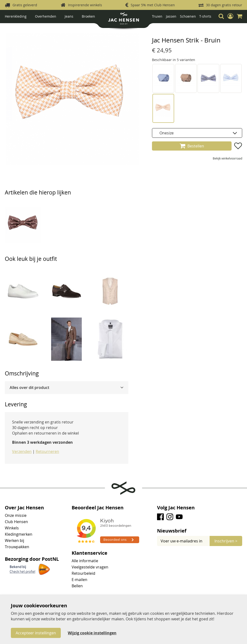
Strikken (14, 27)
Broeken (88, 16)
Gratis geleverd (25, 5)
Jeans (69, 16)
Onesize (167, 133)
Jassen (171, 16)
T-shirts (205, 16)
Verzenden (22, 451)
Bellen (77, 586)
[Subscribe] (226, 541)
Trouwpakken (17, 547)
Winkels (12, 528)
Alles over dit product (29, 388)
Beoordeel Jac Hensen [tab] (98, 508)
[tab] (67, 388)
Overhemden (46, 16)
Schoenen (188, 16)
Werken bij (14, 540)
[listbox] (197, 133)
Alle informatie (85, 561)
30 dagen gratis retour (224, 5)
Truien (157, 16)
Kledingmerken (19, 534)
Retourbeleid (83, 573)
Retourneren (47, 451)
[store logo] (123, 20)
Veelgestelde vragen (90, 567)
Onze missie (16, 515)
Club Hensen (16, 522)
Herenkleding (16, 16)
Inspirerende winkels (85, 5)
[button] (230, 16)
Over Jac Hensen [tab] (24, 508)
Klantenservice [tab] (89, 553)
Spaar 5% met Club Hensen (153, 5)
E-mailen (79, 580)
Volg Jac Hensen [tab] (176, 508)
